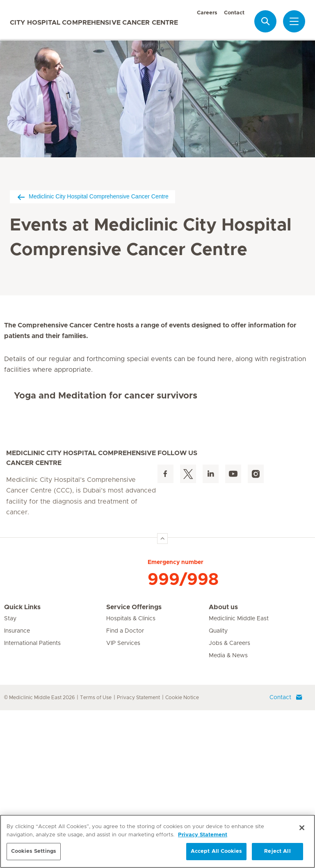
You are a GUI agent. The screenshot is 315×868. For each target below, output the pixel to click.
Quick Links (22, 765)
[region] (157, 841)
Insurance (17, 789)
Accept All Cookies (216, 851)
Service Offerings (134, 765)
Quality (218, 789)
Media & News (228, 813)
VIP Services (123, 801)
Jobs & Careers (229, 801)
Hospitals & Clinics (131, 776)
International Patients (32, 801)
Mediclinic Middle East (239, 776)
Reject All (277, 851)
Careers (207, 13)
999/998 (183, 737)
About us (223, 765)
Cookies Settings (34, 851)
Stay (10, 776)
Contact (234, 13)
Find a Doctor (125, 789)
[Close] (302, 828)
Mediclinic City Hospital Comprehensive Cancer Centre (92, 197)
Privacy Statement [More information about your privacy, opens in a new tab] (203, 835)
